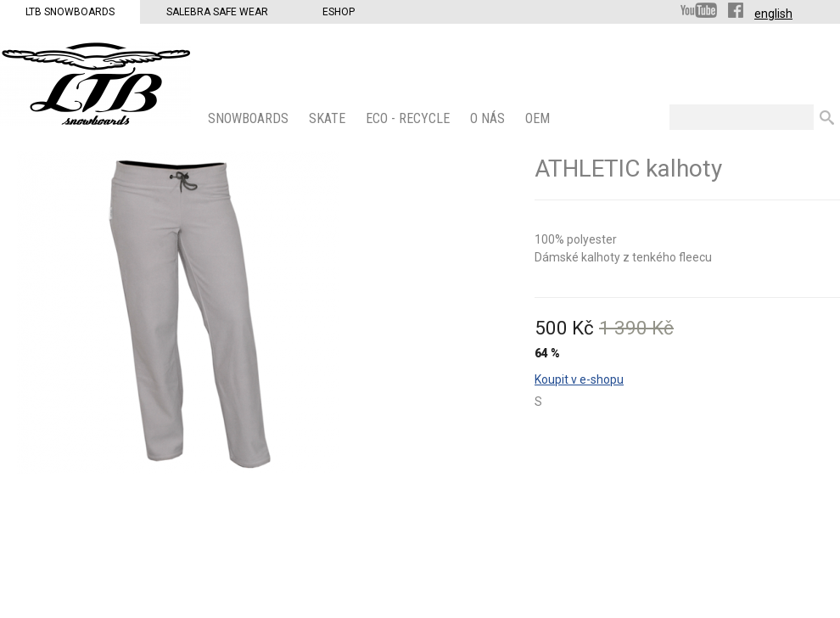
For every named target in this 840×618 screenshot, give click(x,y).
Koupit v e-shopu (579, 379)
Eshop (339, 12)
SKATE (329, 118)
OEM (539, 118)
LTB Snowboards (70, 12)
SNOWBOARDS (250, 118)
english (773, 14)
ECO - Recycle (409, 118)
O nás (489, 118)
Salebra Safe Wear (217, 12)
